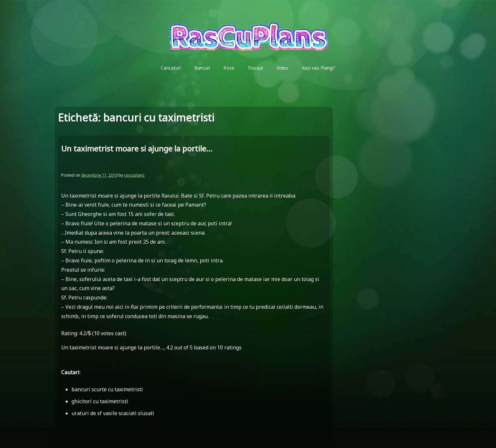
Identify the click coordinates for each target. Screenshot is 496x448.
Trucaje (255, 68)
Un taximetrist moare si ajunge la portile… (137, 148)
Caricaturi (171, 68)
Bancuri (202, 68)
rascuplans (134, 175)
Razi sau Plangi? (319, 68)
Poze (229, 68)
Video (282, 68)
